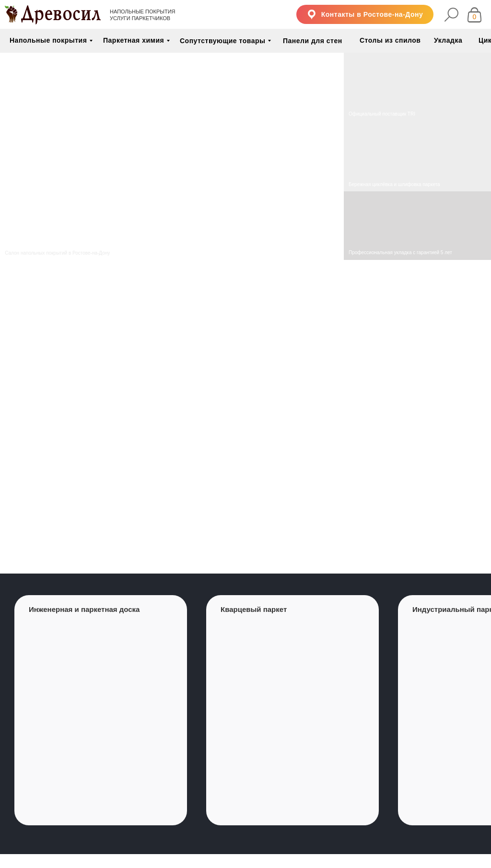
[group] (101, 710)
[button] (365, 14)
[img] (417, 157)
